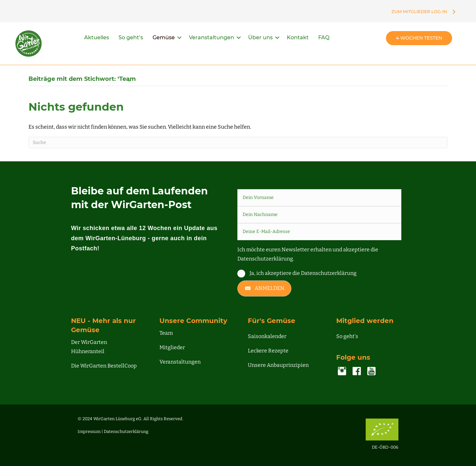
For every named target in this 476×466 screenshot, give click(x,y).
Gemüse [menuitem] (164, 37)
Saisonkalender (267, 336)
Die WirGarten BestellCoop (104, 366)
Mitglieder (172, 347)
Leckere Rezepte (268, 351)
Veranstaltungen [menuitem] (211, 37)
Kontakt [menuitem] (298, 37)
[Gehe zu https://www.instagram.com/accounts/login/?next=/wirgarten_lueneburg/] (342, 372)
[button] (179, 38)
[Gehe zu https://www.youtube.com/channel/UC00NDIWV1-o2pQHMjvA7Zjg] (371, 372)
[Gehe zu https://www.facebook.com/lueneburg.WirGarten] (357, 372)
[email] (320, 232)
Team (166, 333)
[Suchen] (238, 143)
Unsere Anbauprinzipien (278, 365)
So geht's (347, 336)
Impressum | (91, 431)
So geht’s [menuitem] (131, 37)
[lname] (320, 215)
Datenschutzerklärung (126, 431)
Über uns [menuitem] (260, 37)
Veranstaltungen (180, 362)
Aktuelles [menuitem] (97, 37)
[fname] (320, 198)
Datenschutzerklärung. (266, 259)
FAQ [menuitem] (324, 37)
